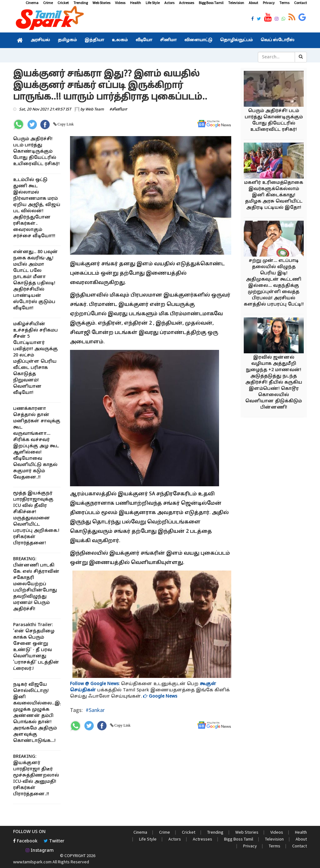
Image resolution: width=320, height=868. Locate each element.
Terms (284, 3)
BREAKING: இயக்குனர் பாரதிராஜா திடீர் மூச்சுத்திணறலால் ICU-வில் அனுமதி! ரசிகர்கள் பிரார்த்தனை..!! (36, 775)
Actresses (187, 3)
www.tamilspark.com (32, 862)
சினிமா (168, 40)
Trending (81, 3)
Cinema (32, 3)
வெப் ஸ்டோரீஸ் (277, 40)
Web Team (95, 110)
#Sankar (95, 710)
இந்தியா (94, 40)
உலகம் (120, 40)
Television (236, 3)
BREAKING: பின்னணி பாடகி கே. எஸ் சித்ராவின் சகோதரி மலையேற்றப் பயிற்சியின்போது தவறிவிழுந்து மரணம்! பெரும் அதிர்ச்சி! (36, 584)
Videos (120, 3)
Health (135, 3)
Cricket (63, 3)
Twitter (54, 841)
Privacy (269, 3)
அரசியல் (40, 40)
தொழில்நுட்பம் (236, 40)
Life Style (153, 3)
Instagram (40, 851)
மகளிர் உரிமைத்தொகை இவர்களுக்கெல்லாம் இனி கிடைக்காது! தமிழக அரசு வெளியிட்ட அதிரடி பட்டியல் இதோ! (274, 195)
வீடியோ (144, 40)
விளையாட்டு (198, 40)
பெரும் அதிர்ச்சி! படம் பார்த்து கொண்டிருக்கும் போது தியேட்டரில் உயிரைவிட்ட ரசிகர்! (36, 152)
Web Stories (101, 3)
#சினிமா (118, 110)
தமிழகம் (67, 40)
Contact (300, 3)
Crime (48, 3)
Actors (169, 3)
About (253, 3)
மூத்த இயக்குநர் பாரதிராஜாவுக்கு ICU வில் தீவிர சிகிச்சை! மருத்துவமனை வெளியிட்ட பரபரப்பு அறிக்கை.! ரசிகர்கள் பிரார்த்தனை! (36, 518)
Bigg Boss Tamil (211, 3)
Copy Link (65, 124)
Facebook (25, 841)
